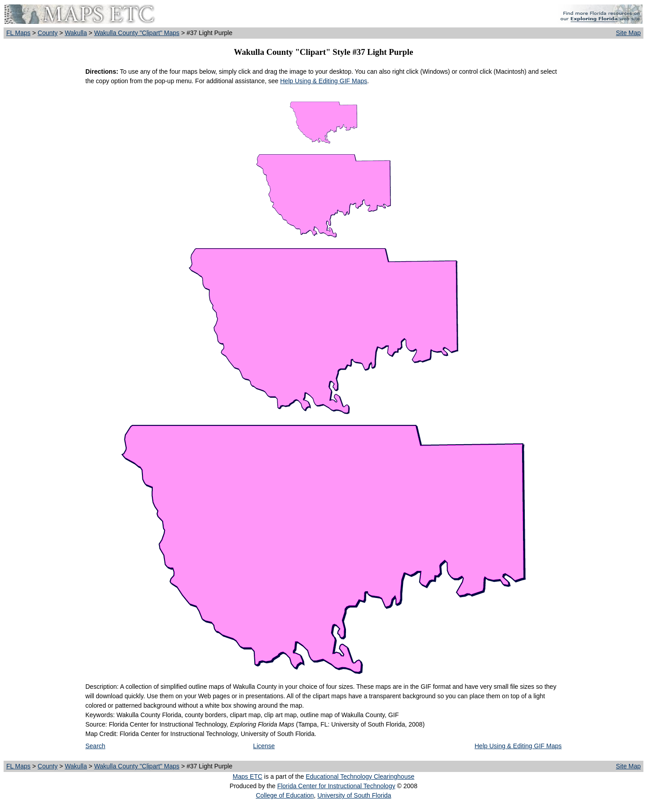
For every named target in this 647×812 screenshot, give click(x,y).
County (48, 33)
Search (95, 746)
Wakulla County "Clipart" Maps (137, 33)
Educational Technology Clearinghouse (360, 776)
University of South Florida (354, 795)
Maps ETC (248, 776)
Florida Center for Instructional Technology (336, 786)
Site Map (628, 33)
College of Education (285, 795)
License (264, 746)
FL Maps (18, 33)
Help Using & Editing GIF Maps (323, 81)
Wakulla (76, 33)
